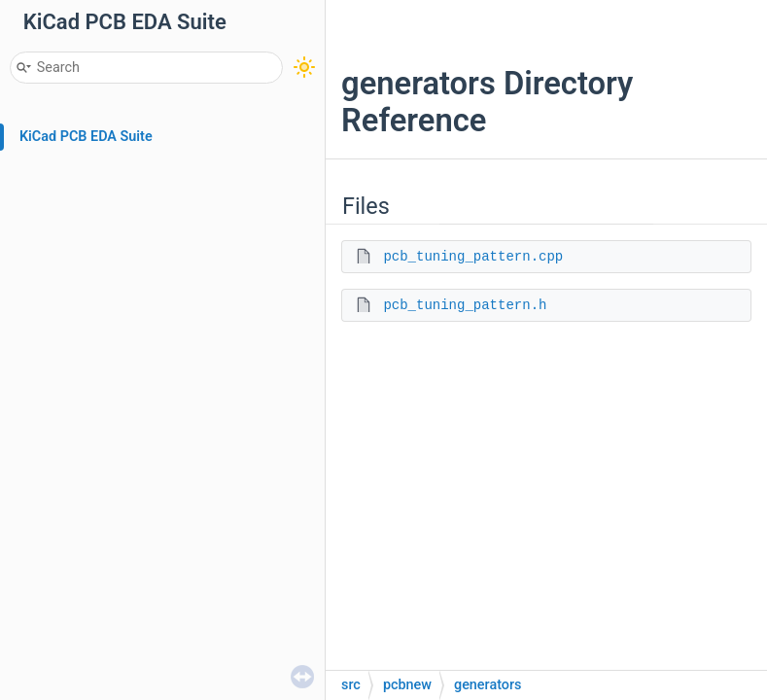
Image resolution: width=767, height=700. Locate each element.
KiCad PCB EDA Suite (86, 137)
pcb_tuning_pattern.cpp (473, 257)
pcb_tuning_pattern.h (465, 305)
